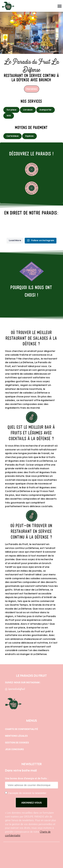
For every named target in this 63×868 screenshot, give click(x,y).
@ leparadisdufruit (15, 689)
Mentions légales (16, 736)
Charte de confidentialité (22, 729)
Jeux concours (14, 749)
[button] (60, 6)
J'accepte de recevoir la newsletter (27, 793)
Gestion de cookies (17, 743)
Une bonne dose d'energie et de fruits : (27, 779)
